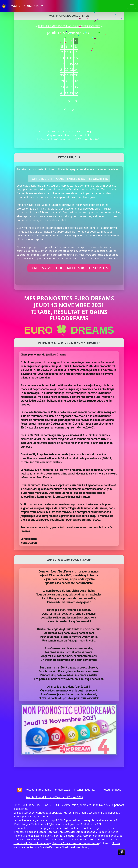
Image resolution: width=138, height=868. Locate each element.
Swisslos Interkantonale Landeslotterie (75, 843)
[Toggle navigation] (132, 6)
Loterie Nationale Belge (48, 836)
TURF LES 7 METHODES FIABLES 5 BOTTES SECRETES (69, 26)
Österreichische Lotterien (73, 840)
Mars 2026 (64, 790)
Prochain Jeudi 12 (84, 790)
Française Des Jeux (103, 828)
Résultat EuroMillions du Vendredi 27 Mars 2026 (54, 797)
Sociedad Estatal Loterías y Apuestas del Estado (55, 832)
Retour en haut (112, 790)
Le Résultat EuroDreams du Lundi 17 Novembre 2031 (69, 139)
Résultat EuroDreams (38, 790)
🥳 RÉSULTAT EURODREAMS (24, 6)
